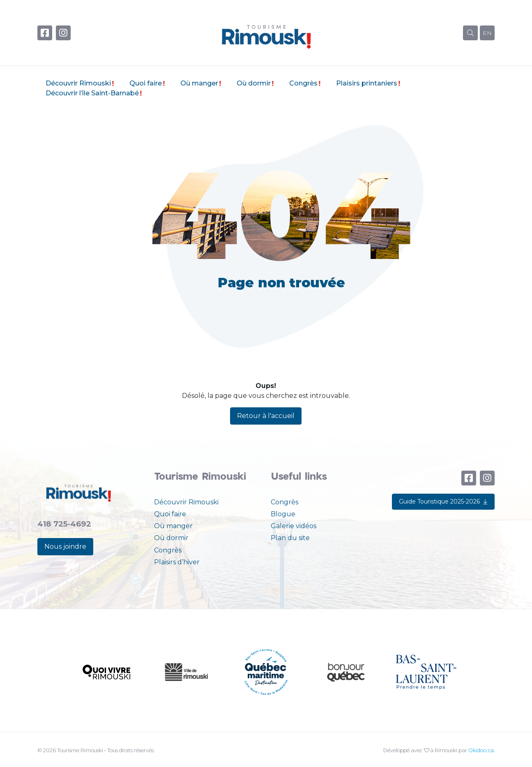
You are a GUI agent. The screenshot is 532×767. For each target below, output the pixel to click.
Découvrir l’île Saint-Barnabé (92, 93)
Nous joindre (65, 546)
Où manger (199, 83)
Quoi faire (146, 83)
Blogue (283, 514)
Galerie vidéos (294, 526)
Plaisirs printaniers (367, 83)
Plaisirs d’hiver (177, 562)
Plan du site (290, 538)
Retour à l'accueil (266, 416)
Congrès (303, 83)
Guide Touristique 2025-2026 (443, 501)
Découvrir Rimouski (78, 83)
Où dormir (254, 83)
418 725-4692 (64, 524)
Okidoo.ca (481, 750)
